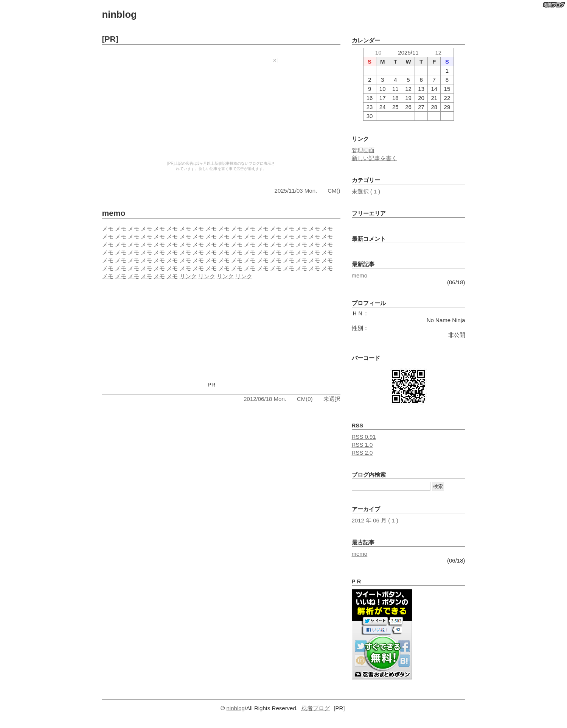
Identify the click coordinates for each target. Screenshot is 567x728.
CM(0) (305, 399)
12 (438, 52)
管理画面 (363, 150)
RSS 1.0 (362, 445)
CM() (334, 191)
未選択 (332, 399)
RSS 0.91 (364, 437)
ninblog (120, 14)
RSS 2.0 (362, 453)
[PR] (110, 39)
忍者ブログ (316, 708)
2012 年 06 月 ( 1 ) (375, 520)
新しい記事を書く (374, 158)
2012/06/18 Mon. (265, 399)
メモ (108, 228)
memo (114, 213)
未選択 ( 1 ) (366, 191)
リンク (188, 276)
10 (378, 52)
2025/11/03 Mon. (296, 191)
